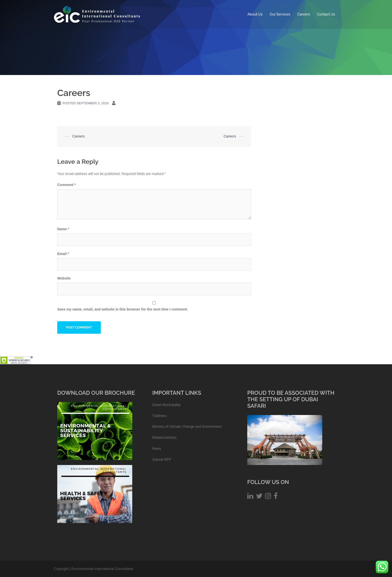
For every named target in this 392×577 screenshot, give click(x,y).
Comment (66, 185)
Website (64, 278)
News (157, 448)
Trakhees (159, 416)
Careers (304, 14)
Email (63, 254)
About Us (255, 14)
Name (63, 229)
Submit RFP (162, 459)
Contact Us (326, 14)
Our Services (280, 14)
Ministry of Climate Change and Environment (187, 426)
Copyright (61, 569)
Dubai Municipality (166, 405)
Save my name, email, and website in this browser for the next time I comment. (123, 309)
